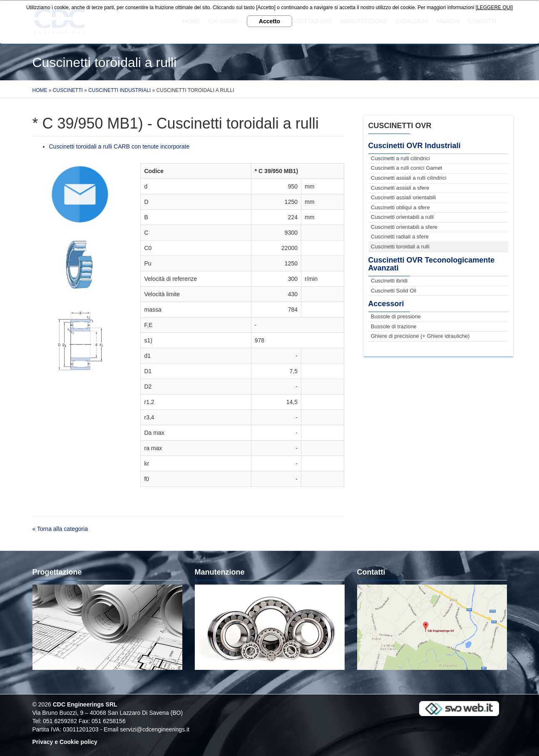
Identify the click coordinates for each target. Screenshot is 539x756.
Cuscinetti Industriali (119, 90)
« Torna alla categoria (60, 529)
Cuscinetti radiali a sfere (400, 237)
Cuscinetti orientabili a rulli (402, 217)
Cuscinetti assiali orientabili (403, 197)
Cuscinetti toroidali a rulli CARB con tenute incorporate (119, 146)
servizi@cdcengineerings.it (155, 729)
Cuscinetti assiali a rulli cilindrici (409, 178)
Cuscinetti (68, 90)
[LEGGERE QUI (494, 7)
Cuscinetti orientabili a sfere (404, 227)
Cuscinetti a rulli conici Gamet (406, 168)
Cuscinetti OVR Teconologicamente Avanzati (432, 264)
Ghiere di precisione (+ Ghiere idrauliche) (420, 336)
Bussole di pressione (396, 316)
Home (40, 90)
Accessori (386, 304)
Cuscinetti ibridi (389, 281)
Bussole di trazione (394, 326)
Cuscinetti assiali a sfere (400, 188)
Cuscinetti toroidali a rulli (400, 247)
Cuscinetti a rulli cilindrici (400, 158)
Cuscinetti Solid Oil (394, 291)
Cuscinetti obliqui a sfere (400, 207)
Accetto (269, 21)
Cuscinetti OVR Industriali (415, 146)
